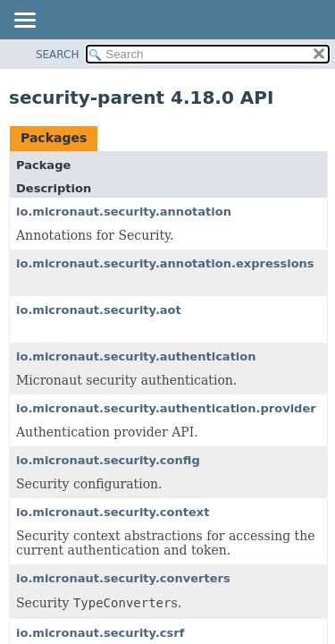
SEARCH (58, 55)
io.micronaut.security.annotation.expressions (165, 263)
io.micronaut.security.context (113, 512)
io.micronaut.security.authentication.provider (166, 408)
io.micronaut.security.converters (123, 578)
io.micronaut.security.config (108, 460)
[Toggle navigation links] (24, 21)
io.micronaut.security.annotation (124, 212)
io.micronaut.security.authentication (136, 356)
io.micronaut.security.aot (99, 310)
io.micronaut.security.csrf (100, 633)
